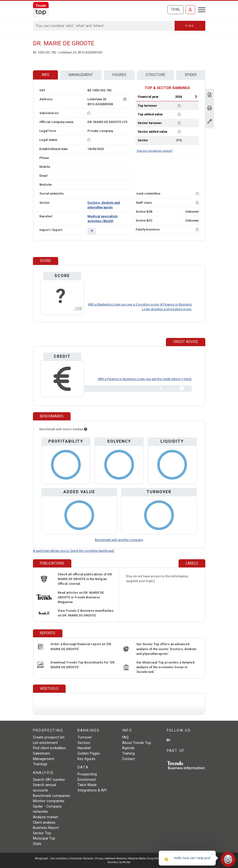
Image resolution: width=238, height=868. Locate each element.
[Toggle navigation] (200, 9)
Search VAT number (49, 780)
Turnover (85, 737)
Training (128, 753)
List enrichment (45, 743)
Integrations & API (92, 790)
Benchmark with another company (119, 540)
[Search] (104, 26)
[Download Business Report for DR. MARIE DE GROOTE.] (210, 95)
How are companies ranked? (155, 151)
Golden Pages (89, 753)
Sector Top (42, 833)
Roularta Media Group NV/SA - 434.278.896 (154, 858)
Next (196, 97)
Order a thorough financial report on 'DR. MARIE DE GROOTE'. (81, 646)
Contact (129, 759)
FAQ (125, 737)
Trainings (40, 764)
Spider (191, 75)
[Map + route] (125, 99)
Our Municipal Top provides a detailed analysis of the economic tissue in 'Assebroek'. (165, 667)
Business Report (46, 828)
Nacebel (84, 748)
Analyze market (46, 817)
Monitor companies (49, 801)
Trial (175, 10)
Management (81, 75)
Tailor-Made (87, 785)
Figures (119, 75)
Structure (156, 75)
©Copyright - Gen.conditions (51, 858)
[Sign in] (190, 10)
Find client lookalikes (49, 748)
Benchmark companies (52, 796)
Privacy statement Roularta (111, 858)
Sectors (84, 743)
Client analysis (44, 823)
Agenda (128, 748)
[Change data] (210, 122)
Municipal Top (44, 838)
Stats (37, 844)
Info (45, 75)
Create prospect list (49, 737)
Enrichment (87, 780)
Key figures (86, 759)
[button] (92, 231)
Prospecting (87, 774)
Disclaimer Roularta (81, 858)
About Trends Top (137, 743)
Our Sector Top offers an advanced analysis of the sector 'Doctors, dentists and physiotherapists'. (166, 649)
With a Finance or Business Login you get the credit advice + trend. (145, 379)
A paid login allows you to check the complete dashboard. (74, 551)
